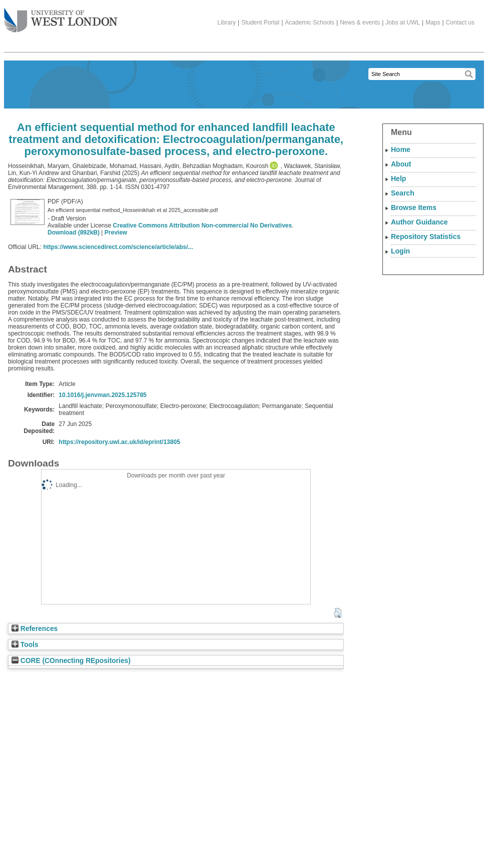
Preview (116, 232)
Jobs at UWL (403, 22)
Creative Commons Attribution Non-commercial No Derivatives (203, 225)
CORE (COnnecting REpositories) (71, 661)
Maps (433, 22)
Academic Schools (310, 22)
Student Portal (260, 22)
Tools (25, 645)
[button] (338, 613)
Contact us (460, 22)
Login (400, 251)
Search (403, 193)
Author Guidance (419, 222)
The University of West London (61, 16)
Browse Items (414, 207)
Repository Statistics (426, 236)
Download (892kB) (74, 232)
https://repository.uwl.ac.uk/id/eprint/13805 (119, 442)
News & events (360, 22)
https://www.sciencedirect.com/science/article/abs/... (118, 247)
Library (226, 22)
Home (401, 149)
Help (398, 178)
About (401, 164)
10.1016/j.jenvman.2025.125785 (102, 395)
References (35, 629)
